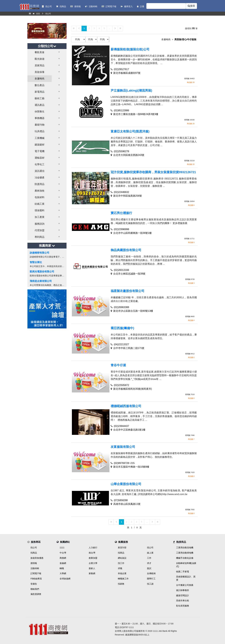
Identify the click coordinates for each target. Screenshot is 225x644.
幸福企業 (122, 573)
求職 (120, 568)
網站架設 (122, 558)
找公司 (34, 548)
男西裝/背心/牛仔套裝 (185, 39)
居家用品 (40, 65)
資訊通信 (40, 171)
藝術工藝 (40, 98)
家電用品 (40, 92)
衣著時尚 (40, 79)
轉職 (62, 568)
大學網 (63, 573)
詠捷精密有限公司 (40, 253)
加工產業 (40, 217)
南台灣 (92, 553)
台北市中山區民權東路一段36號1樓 (133, 233)
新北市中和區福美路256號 (128, 196)
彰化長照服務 (183, 606)
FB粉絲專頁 (36, 579)
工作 (149, 558)
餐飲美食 (40, 52)
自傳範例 (151, 573)
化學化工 (40, 164)
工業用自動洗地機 (185, 548)
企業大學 (93, 563)
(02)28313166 (122, 270)
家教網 (92, 573)
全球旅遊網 (65, 579)
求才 (149, 563)
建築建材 (40, 145)
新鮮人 (92, 568)
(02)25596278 (122, 151)
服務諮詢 (40, 224)
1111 (62, 548)
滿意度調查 (36, 594)
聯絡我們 (35, 589)
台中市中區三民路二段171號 (129, 348)
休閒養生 (40, 112)
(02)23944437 (122, 426)
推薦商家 (47, 246)
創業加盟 (93, 558)
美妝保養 (40, 72)
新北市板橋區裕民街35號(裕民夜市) (133, 389)
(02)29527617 (122, 69)
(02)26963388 (122, 307)
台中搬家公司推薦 (185, 585)
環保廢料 (40, 210)
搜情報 (34, 563)
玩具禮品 (40, 131)
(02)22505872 (122, 385)
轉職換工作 (123, 579)
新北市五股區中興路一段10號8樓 (131, 467)
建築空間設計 (183, 595)
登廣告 (34, 584)
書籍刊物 (40, 125)
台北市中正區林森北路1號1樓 (129, 430)
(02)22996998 (122, 229)
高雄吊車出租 (183, 601)
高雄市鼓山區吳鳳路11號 (127, 504)
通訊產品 (40, 105)
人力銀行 (93, 548)
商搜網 (63, 558)
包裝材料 (40, 197)
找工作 (121, 563)
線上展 (150, 553)
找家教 (121, 584)
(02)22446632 (122, 192)
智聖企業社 (36, 262)
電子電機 (40, 151)
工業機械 (40, 138)
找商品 (34, 553)
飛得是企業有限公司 (41, 281)
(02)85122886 (122, 110)
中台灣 (63, 553)
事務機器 (40, 118)
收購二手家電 (183, 572)
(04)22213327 (122, 344)
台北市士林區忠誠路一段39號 (129, 274)
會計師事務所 (183, 590)
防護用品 (40, 184)
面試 (149, 568)
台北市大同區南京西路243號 (129, 155)
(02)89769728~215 (124, 463)
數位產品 (40, 85)
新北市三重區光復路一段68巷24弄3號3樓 (136, 114)
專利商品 (40, 237)
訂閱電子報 (36, 573)
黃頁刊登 (122, 548)
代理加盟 (40, 230)
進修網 (63, 563)
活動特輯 (35, 568)
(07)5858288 (121, 500)
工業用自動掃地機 (185, 553)
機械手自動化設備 (185, 558)
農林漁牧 (40, 191)
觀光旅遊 (40, 59)
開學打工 (151, 579)
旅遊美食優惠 (37, 558)
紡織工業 (40, 204)
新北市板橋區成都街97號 (127, 73)
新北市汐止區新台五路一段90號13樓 (133, 311)
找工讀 (150, 584)
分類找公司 (47, 46)
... (110, 28)
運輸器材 (40, 158)
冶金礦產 (40, 178)
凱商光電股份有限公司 (42, 272)
